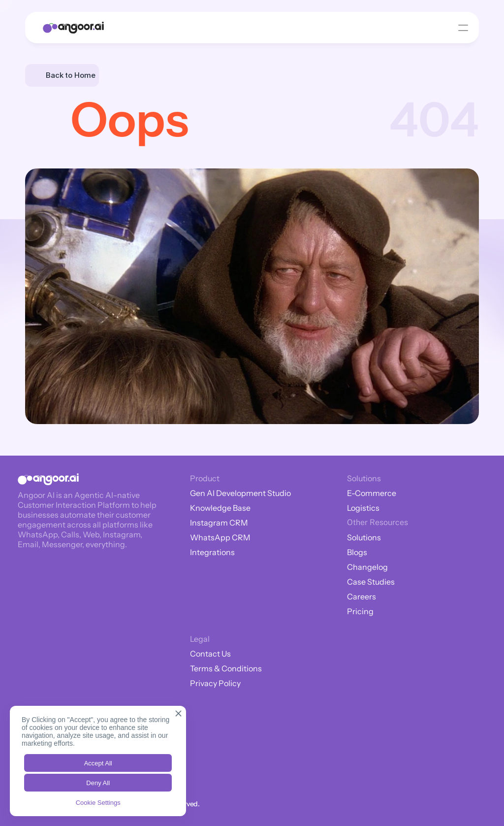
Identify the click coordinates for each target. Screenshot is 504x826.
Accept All (98, 763)
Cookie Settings (98, 803)
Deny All (98, 783)
